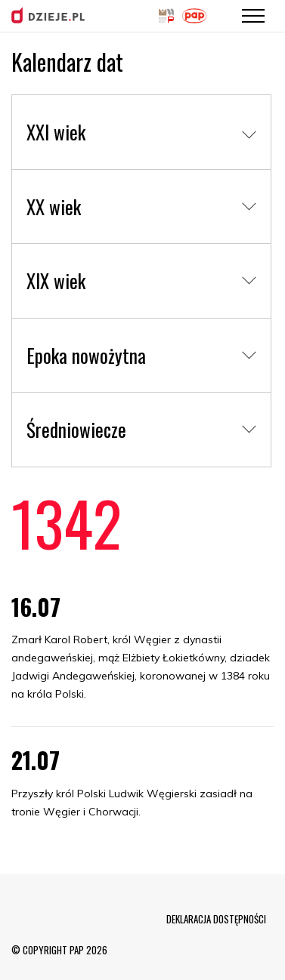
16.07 (36, 607)
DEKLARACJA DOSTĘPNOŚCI (216, 919)
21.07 (36, 760)
